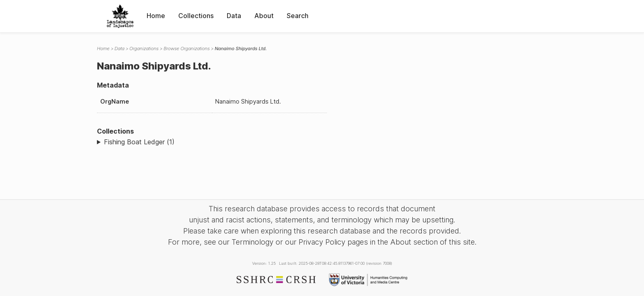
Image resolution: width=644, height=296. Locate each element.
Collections (196, 16)
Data (234, 16)
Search (298, 16)
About (264, 16)
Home (156, 16)
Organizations (144, 49)
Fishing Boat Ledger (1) (139, 142)
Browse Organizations (187, 49)
